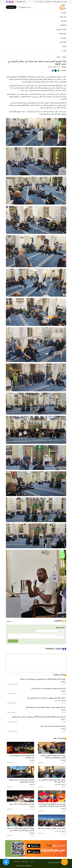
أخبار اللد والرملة (61, 30)
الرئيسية (64, 13)
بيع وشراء (63, 38)
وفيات (64, 46)
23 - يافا (39, 2)
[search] (24, 7)
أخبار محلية (63, 17)
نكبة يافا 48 (63, 34)
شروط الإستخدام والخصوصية (24, 866)
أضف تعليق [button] (13, 641)
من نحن (32, 861)
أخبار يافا (64, 21)
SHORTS (63, 25)
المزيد (64, 51)
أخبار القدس (63, 42)
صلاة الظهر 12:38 (21, 2)
